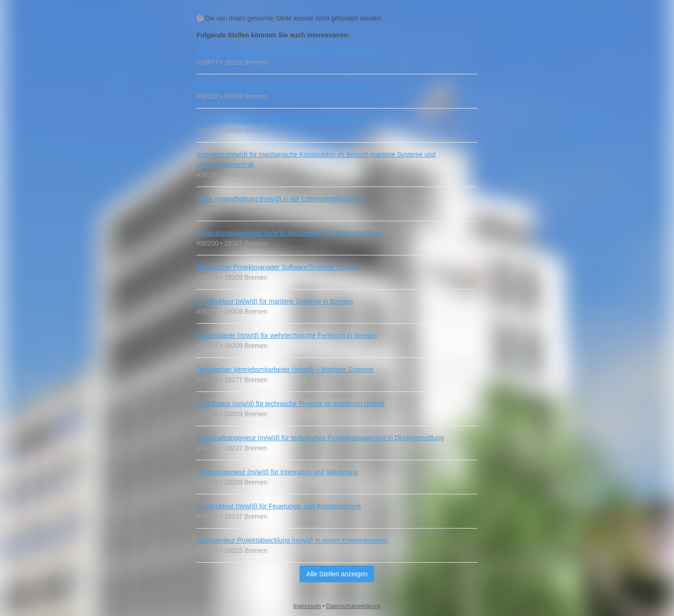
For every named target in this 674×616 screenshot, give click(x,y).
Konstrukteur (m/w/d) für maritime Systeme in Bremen (275, 301)
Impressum (307, 606)
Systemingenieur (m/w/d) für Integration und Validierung (277, 472)
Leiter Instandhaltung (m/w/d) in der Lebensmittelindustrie (280, 199)
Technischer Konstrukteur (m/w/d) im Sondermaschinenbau (282, 86)
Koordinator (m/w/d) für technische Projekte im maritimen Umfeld (290, 404)
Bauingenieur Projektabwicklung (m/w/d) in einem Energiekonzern (292, 540)
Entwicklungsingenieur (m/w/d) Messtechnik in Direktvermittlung (289, 233)
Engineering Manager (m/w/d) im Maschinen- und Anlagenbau (286, 52)
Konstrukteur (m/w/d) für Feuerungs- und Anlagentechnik (279, 506)
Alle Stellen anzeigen (337, 574)
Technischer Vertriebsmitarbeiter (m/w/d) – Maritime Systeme (285, 370)
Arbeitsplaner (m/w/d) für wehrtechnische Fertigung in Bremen (287, 335)
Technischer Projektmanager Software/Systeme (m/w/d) (277, 267)
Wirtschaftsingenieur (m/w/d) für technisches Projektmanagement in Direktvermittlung (320, 438)
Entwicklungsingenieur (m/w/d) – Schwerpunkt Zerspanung (282, 120)
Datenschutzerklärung (354, 606)
